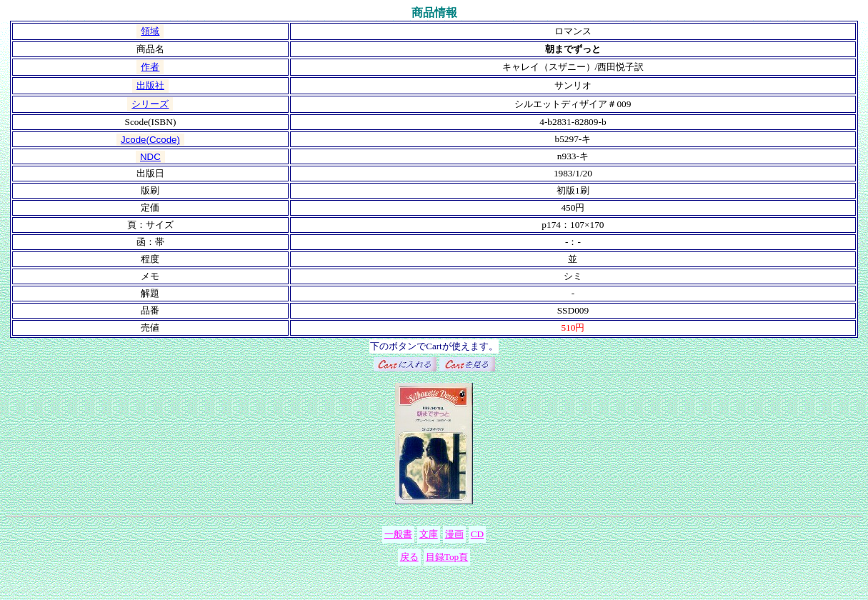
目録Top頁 (447, 557)
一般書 (398, 534)
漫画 (454, 534)
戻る (409, 557)
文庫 (429, 534)
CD (478, 534)
